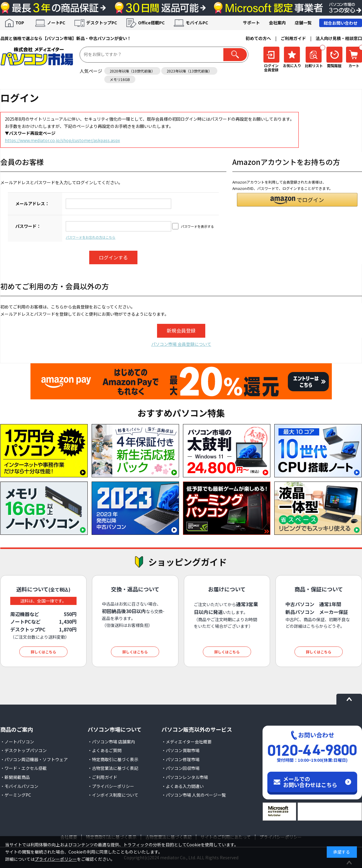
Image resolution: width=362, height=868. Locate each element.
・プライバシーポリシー (111, 786)
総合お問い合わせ (341, 23)
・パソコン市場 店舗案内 (111, 742)
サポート (251, 23)
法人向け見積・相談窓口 (339, 38)
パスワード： (28, 226)
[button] (297, 200)
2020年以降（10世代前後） (132, 71)
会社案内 (277, 23)
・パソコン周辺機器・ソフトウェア (34, 759)
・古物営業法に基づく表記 (113, 768)
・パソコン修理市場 (181, 759)
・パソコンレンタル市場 (185, 777)
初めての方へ (258, 38)
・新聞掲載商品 (15, 777)
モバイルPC (197, 23)
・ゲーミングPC (16, 795)
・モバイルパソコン (19, 786)
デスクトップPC (102, 23)
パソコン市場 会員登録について (181, 344)
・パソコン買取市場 (181, 750)
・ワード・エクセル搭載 (24, 768)
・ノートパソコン (17, 742)
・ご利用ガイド (102, 777)
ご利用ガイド (293, 38)
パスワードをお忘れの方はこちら (91, 237)
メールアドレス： (32, 203)
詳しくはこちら (43, 652)
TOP (20, 23)
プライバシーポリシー (56, 859)
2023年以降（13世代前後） (189, 71)
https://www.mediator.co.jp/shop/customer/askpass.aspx (62, 140)
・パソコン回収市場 (181, 768)
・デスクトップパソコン (24, 750)
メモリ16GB (120, 79)
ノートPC (56, 23)
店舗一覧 (303, 23)
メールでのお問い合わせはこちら (310, 782)
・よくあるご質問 (105, 750)
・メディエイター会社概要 (187, 742)
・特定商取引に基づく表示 (113, 759)
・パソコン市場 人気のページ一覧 (194, 795)
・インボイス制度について (113, 795)
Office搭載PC (151, 23)
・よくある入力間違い (183, 786)
